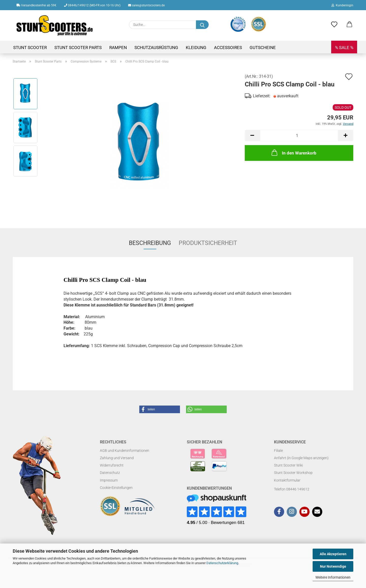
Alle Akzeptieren (333, 554)
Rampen (118, 48)
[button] (349, 25)
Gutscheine (263, 48)
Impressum (109, 480)
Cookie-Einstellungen (116, 488)
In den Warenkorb (293, 152)
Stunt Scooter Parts (78, 48)
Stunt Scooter (30, 48)
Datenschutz (110, 473)
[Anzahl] (299, 136)
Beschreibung (150, 243)
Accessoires (228, 48)
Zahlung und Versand (117, 458)
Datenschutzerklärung (222, 563)
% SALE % (344, 48)
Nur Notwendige (333, 566)
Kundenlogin (342, 5)
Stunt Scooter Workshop (293, 473)
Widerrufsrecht (112, 465)
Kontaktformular (287, 480)
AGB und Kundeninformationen (125, 451)
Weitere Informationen (333, 577)
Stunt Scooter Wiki (288, 465)
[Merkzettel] (334, 25)
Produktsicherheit (208, 243)
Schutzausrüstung (156, 48)
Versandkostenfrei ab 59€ (36, 5)
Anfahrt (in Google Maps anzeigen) (301, 458)
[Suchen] (202, 25)
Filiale (278, 451)
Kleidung (196, 48)
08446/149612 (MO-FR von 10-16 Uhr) (92, 5)
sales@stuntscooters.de (146, 5)
